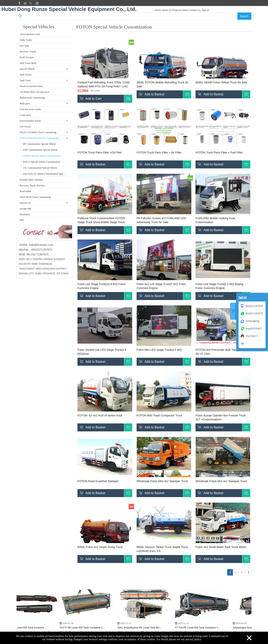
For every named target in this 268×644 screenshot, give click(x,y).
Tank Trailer (26, 75)
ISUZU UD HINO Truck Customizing (38, 132)
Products (177, 10)
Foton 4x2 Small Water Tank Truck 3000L (221, 547)
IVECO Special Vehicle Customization (42, 162)
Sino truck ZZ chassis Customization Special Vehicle (48, 174)
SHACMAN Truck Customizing (35, 197)
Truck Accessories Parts (31, 86)
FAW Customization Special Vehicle (40, 150)
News (185, 10)
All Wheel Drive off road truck (35, 92)
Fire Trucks (25, 127)
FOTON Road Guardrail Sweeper (98, 481)
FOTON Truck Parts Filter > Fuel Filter (219, 152)
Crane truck (25, 115)
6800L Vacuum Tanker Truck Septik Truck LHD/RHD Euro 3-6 (162, 549)
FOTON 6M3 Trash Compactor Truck (159, 415)
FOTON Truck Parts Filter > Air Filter (159, 152)
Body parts (25, 104)
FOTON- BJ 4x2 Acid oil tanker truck (100, 415)
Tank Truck (25, 80)
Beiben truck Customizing (32, 98)
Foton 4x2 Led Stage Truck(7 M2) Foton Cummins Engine (161, 286)
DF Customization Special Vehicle (39, 144)
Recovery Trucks (28, 52)
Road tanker (25, 191)
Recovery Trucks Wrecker (32, 186)
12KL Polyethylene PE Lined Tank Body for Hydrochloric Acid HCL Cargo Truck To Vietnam (147, 628)
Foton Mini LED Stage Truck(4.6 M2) (159, 350)
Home (158, 10)
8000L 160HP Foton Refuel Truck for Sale (221, 82)
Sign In (205, 10)
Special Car (25, 203)
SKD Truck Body (28, 63)
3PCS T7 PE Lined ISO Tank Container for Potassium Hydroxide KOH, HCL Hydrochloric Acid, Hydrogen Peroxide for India (31, 628)
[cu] (44, 232)
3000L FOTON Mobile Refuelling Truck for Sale (163, 84)
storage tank (25, 209)
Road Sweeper (27, 57)
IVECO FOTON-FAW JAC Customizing (39, 138)
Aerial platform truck (30, 34)
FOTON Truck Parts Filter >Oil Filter (100, 152)
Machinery (25, 214)
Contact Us (195, 10)
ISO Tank (24, 46)
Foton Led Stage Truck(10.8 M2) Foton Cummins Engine (101, 286)
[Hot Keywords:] (244, 16)
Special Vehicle (27, 69)
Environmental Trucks (30, 121)
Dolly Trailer (26, 40)
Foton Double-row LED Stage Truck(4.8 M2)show (102, 352)
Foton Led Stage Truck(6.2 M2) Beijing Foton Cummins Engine (219, 286)
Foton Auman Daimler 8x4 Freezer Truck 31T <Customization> (221, 417)
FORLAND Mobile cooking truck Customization (215, 220)
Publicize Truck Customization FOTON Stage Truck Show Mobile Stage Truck (101, 220)
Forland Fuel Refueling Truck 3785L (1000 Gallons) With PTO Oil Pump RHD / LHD (104, 84)
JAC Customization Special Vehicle (40, 168)
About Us (167, 10)
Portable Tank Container (31, 180)
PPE (22, 220)
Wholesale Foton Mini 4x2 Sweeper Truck (162, 481)
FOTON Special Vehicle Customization (42, 156)
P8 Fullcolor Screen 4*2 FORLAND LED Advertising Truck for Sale (161, 220)
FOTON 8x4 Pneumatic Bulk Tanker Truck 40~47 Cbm (221, 352)
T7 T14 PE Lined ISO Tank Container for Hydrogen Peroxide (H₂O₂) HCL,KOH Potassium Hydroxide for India (204, 628)
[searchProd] (131, 16)
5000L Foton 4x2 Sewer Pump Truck (100, 547)
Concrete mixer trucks (30, 109)
